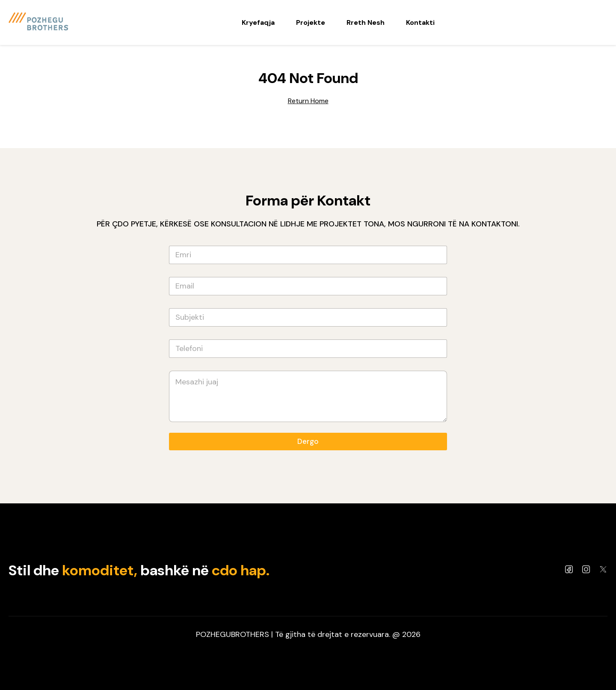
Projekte (311, 22)
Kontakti (420, 22)
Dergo (308, 441)
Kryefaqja (258, 22)
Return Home (308, 101)
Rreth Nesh (366, 22)
